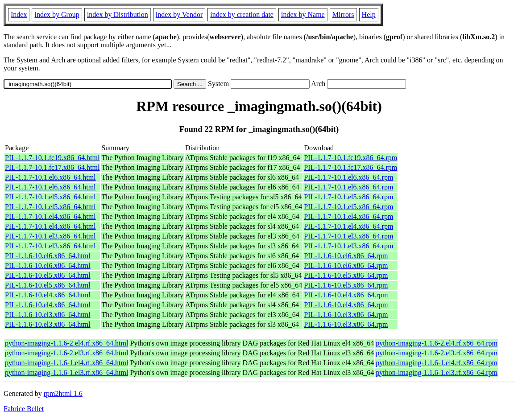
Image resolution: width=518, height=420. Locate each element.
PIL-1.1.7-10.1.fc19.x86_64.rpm (350, 158)
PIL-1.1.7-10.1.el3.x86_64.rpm (348, 236)
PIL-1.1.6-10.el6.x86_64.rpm (346, 256)
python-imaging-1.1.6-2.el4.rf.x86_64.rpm (437, 343)
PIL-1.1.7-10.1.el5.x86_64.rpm (348, 197)
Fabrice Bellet (24, 409)
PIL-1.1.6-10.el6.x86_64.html (48, 256)
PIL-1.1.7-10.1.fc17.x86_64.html (52, 167)
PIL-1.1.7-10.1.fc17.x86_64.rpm (350, 167)
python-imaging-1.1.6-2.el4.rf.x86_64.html (66, 343)
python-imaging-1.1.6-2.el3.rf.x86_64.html (66, 353)
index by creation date (242, 14)
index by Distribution (118, 14)
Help (369, 14)
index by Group (57, 14)
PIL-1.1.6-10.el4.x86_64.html (48, 295)
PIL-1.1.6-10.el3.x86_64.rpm (346, 315)
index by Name (303, 14)
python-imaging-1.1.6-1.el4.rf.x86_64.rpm (437, 363)
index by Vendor (179, 14)
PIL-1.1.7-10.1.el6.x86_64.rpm (348, 177)
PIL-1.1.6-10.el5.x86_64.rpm (346, 275)
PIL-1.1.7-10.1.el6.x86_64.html (50, 177)
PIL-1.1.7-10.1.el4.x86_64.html (50, 216)
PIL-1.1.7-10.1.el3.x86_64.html (50, 236)
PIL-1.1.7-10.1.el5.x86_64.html (50, 197)
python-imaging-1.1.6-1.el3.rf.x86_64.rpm (437, 373)
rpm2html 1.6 (63, 393)
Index (19, 14)
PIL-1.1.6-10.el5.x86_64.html (48, 275)
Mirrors (343, 14)
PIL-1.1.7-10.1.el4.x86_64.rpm (348, 216)
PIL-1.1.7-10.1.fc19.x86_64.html (52, 158)
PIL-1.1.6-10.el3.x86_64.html (48, 315)
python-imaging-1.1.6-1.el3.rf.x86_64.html (66, 373)
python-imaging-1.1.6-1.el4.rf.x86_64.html (66, 363)
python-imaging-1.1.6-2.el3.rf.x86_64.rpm (437, 353)
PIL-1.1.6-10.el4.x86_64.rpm (346, 295)
